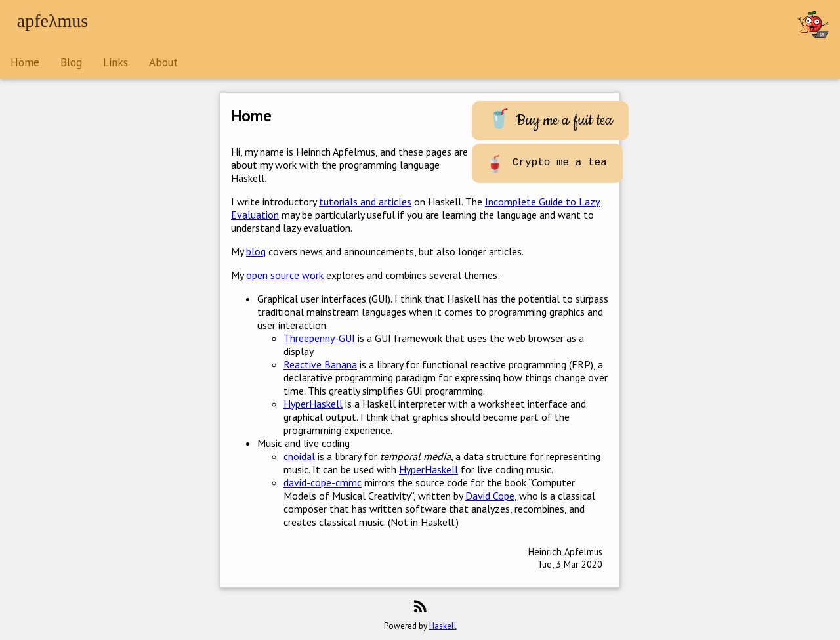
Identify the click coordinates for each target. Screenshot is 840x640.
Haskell (443, 626)
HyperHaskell (313, 404)
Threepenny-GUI (319, 338)
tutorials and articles (365, 202)
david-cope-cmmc (323, 482)
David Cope (490, 496)
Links (115, 62)
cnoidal (299, 456)
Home (25, 62)
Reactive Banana (320, 364)
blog (256, 251)
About (163, 62)
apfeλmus (52, 21)
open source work (285, 275)
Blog (71, 62)
